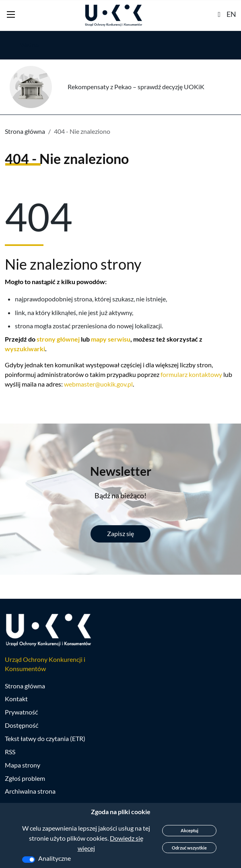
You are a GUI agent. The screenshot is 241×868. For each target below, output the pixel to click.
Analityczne (55, 858)
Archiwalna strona (30, 791)
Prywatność (21, 712)
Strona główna (25, 131)
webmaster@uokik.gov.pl (98, 384)
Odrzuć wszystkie (189, 848)
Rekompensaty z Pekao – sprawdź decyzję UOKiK (136, 87)
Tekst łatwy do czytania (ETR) (45, 738)
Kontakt (16, 699)
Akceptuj (190, 830)
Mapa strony (23, 765)
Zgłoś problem (25, 778)
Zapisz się (120, 533)
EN (231, 14)
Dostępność (22, 725)
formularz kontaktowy (191, 374)
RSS (10, 752)
